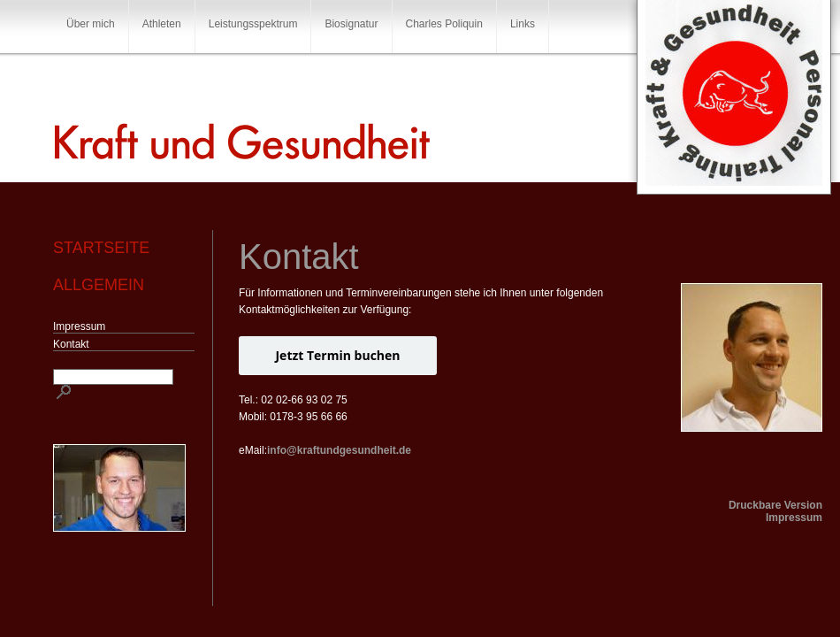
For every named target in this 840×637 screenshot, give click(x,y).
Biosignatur (351, 24)
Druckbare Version (775, 505)
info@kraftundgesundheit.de (339, 450)
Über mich (91, 24)
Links (523, 24)
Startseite (101, 248)
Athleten (162, 24)
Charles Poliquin (444, 24)
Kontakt (71, 344)
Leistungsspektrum (253, 24)
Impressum (79, 326)
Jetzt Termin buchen (337, 355)
